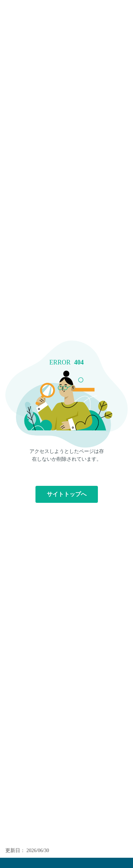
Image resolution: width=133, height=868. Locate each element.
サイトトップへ (67, 494)
